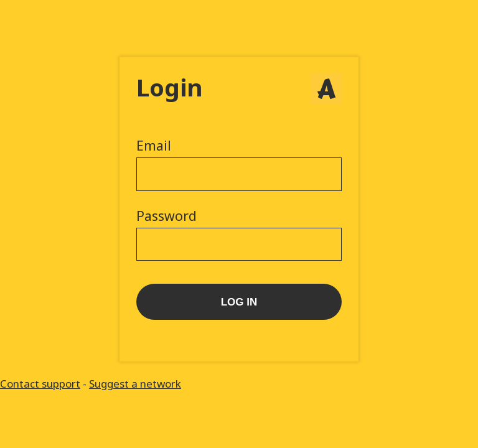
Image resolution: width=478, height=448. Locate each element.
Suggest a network (135, 384)
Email (154, 146)
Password (166, 216)
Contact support (40, 384)
